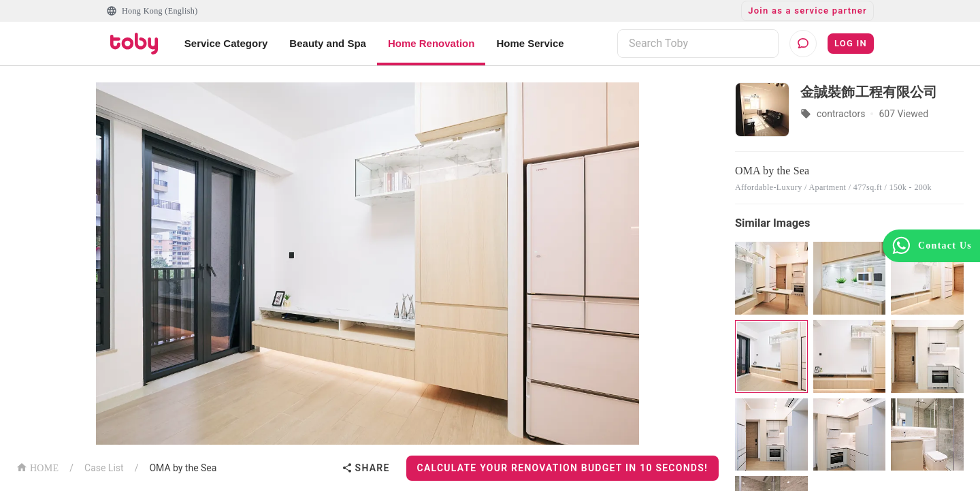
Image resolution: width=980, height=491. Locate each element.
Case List (104, 468)
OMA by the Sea (183, 468)
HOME (37, 467)
